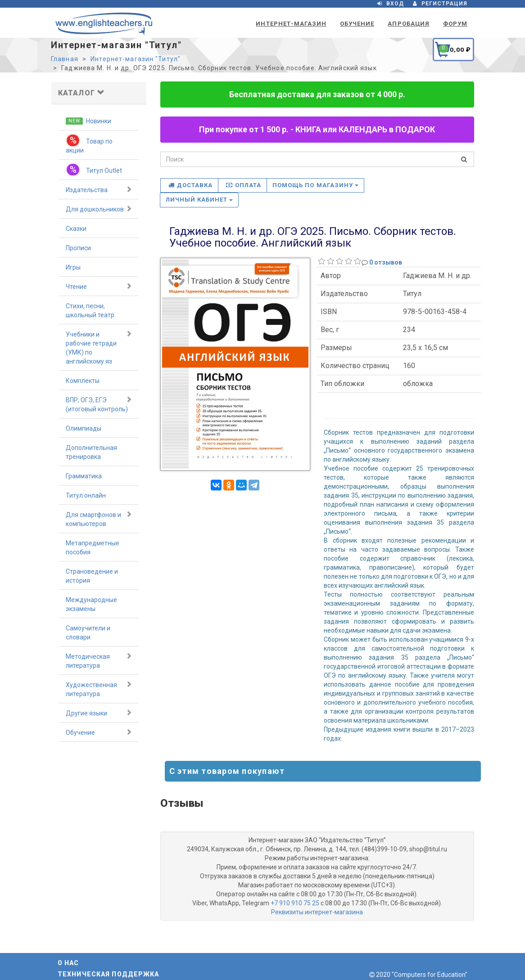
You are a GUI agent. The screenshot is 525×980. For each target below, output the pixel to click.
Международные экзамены (91, 604)
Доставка (190, 185)
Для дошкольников (99, 209)
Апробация (408, 24)
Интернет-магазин (291, 24)
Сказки (76, 229)
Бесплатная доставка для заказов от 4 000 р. (317, 94)
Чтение (99, 286)
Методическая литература (99, 661)
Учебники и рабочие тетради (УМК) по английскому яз (99, 347)
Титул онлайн (86, 495)
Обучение (357, 24)
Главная (65, 59)
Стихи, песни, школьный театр (90, 310)
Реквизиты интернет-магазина (317, 912)
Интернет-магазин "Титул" (136, 59)
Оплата (244, 185)
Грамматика (84, 476)
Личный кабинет (199, 200)
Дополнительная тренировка (91, 452)
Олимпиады (84, 428)
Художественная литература (99, 689)
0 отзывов (386, 262)
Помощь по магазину (315, 185)
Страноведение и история (92, 576)
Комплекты (83, 381)
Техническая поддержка (109, 974)
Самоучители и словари (88, 633)
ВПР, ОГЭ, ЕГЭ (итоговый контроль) (99, 404)
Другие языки (99, 713)
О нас (68, 963)
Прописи (78, 248)
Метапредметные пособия (93, 548)
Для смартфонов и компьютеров (99, 519)
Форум (455, 24)
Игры (73, 267)
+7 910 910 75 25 (295, 903)
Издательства (99, 189)
